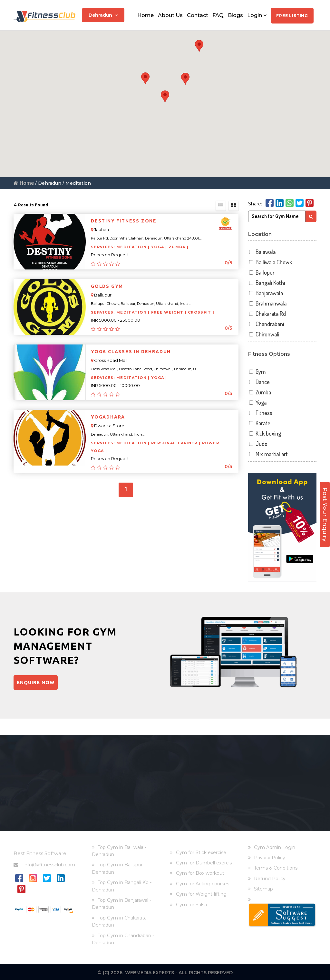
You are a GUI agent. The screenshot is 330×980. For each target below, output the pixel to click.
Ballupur (262, 273)
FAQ (218, 14)
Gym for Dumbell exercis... (205, 862)
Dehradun (103, 14)
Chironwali (264, 334)
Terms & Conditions (276, 867)
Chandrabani (266, 324)
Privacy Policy (270, 856)
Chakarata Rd (267, 314)
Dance (259, 382)
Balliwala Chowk (270, 262)
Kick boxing (265, 433)
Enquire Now (37, 683)
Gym (257, 372)
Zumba (260, 392)
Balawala (262, 252)
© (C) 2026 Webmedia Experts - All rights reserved (165, 971)
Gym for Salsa (191, 903)
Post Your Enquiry (325, 495)
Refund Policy (270, 877)
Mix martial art (268, 454)
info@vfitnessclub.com (44, 863)
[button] (199, 46)
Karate (259, 423)
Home (146, 14)
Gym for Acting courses (203, 882)
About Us (170, 14)
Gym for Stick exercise (201, 851)
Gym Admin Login (275, 846)
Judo (258, 444)
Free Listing (292, 14)
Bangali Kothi (267, 283)
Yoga (257, 403)
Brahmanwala (267, 303)
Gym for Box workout (200, 872)
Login (257, 14)
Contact (198, 14)
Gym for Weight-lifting (201, 893)
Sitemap (263, 888)
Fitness (260, 413)
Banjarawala (266, 293)
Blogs (235, 14)
